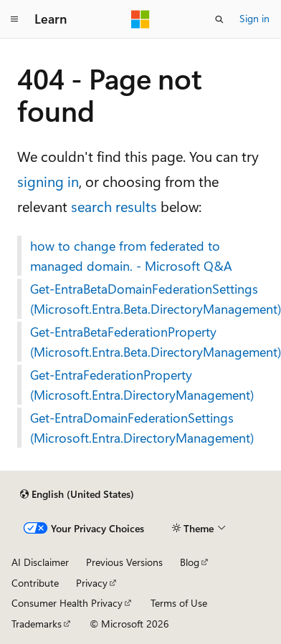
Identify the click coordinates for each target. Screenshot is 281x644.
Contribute (35, 583)
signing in (48, 181)
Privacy (92, 583)
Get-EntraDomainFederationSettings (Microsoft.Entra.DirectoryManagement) (142, 428)
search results (114, 206)
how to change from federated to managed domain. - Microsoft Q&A (131, 256)
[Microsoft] (140, 19)
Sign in (254, 18)
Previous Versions (124, 562)
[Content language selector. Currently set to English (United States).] (77, 494)
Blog (190, 562)
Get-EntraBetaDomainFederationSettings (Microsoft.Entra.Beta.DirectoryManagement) (147, 299)
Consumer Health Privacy (67, 603)
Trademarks (37, 624)
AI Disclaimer (40, 562)
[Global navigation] (14, 19)
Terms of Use (179, 603)
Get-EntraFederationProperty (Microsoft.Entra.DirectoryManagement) (142, 385)
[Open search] (219, 19)
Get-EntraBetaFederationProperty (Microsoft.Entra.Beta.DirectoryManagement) (147, 342)
